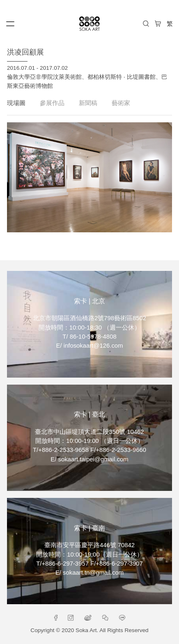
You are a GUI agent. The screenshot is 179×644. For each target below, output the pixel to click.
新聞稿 (88, 103)
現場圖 (16, 103)
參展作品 (52, 103)
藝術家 (121, 103)
